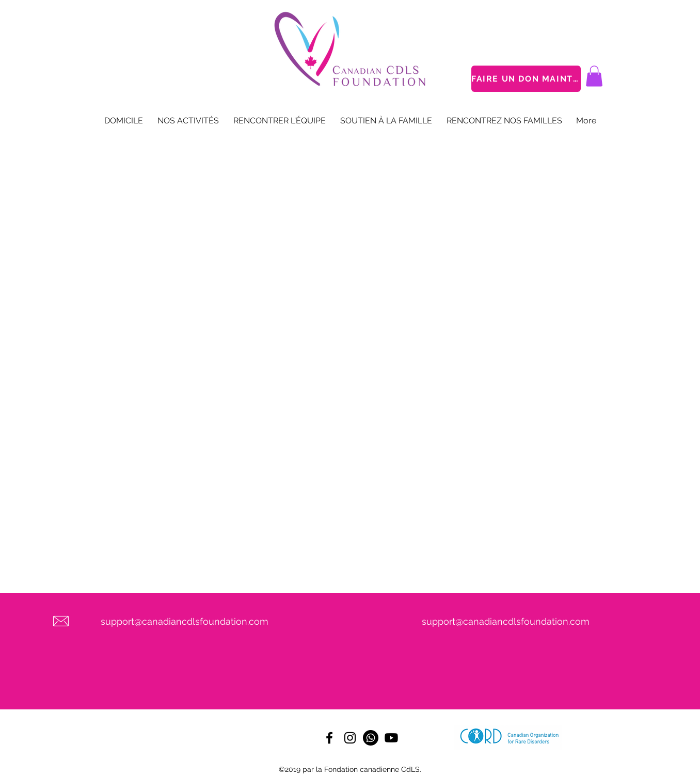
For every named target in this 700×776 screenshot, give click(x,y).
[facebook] (329, 738)
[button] (594, 76)
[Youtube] (391, 738)
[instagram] (350, 738)
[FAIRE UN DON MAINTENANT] (526, 79)
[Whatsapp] (371, 738)
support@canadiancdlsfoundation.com (185, 621)
